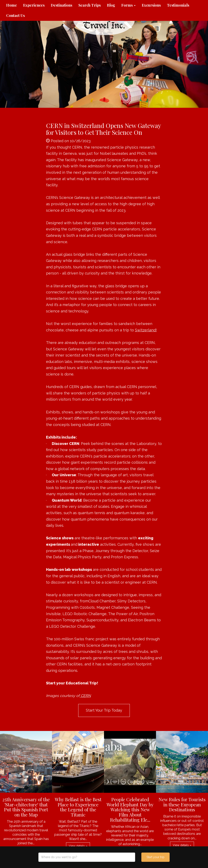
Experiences (34, 5)
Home (12, 5)
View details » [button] (78, 846)
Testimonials (178, 5)
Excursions (151, 5)
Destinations (61, 5)
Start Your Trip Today (104, 710)
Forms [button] (128, 5)
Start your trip (155, 857)
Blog (111, 5)
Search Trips (90, 5)
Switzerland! (146, 330)
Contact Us (15, 15)
